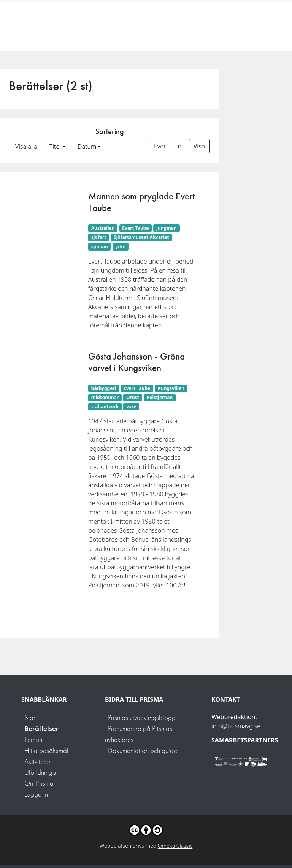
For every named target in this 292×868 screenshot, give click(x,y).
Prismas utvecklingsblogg (142, 717)
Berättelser (41, 728)
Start (31, 717)
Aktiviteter (37, 761)
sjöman (100, 247)
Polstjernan (160, 397)
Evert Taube (135, 228)
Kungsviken (171, 388)
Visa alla (26, 147)
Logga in (36, 794)
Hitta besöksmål (46, 750)
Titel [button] (55, 147)
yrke (120, 247)
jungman (166, 228)
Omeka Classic (175, 846)
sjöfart (99, 237)
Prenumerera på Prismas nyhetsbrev (139, 734)
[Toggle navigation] (20, 27)
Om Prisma (39, 783)
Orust (133, 397)
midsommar (105, 397)
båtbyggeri (104, 388)
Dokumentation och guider (144, 750)
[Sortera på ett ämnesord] (168, 146)
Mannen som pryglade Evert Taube (141, 202)
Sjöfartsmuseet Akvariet (141, 237)
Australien (103, 228)
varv (131, 406)
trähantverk (105, 406)
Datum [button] (87, 147)
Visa (199, 146)
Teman (33, 739)
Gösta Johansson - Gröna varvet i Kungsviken (136, 362)
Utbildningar (41, 772)
